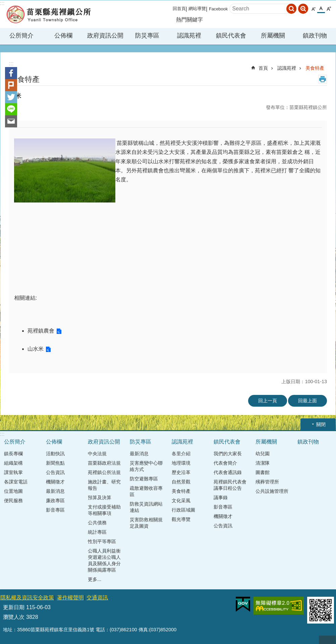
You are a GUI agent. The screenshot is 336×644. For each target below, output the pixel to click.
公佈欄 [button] (63, 36)
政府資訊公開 (104, 442)
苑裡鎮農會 (41, 331)
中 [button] (321, 9)
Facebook (218, 9)
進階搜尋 (303, 9)
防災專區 (141, 442)
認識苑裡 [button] (189, 36)
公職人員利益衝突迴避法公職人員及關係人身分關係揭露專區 (104, 560)
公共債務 (97, 523)
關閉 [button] (321, 424)
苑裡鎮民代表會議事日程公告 (230, 485)
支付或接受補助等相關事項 (104, 510)
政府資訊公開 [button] (105, 36)
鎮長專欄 (13, 454)
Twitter (11, 97)
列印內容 (323, 79)
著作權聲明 (70, 598)
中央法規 (97, 454)
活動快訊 (55, 454)
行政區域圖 (183, 510)
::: (2, 3)
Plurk (11, 85)
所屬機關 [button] (273, 36)
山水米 (36, 349)
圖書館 (263, 472)
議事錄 (221, 497)
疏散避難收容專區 (146, 491)
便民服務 (13, 501)
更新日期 (14, 607)
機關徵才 (55, 482)
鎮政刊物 (315, 36)
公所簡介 (15, 442)
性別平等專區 (102, 541)
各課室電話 (16, 482)
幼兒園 (263, 454)
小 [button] (313, 9)
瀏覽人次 (14, 617)
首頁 (263, 68)
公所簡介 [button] (21, 36)
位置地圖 (13, 491)
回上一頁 (268, 401)
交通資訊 (97, 598)
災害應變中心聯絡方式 (146, 466)
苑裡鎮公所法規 (104, 472)
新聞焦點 (55, 463)
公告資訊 (55, 472)
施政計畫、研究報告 (104, 485)
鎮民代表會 (227, 442)
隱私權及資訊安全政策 (27, 598)
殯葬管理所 (267, 482)
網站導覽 (197, 9)
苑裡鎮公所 (49, 14)
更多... (95, 579)
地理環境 (181, 463)
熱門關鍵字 (189, 20)
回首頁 (179, 9)
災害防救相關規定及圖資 (146, 523)
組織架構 (13, 463)
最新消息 (55, 491)
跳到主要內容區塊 (4, 4)
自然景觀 (181, 482)
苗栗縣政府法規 (104, 463)
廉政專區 (55, 501)
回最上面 (307, 401)
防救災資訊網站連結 (146, 507)
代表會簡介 (225, 463)
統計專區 (97, 532)
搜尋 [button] (291, 9)
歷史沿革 (181, 472)
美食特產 (315, 68)
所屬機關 (266, 442)
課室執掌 (13, 472)
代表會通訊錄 (228, 472)
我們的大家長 (228, 454)
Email (11, 121)
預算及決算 (100, 497)
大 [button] (329, 9)
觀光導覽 (181, 519)
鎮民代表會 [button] (231, 36)
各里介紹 (181, 454)
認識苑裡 (287, 68)
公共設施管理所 (272, 491)
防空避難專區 (144, 479)
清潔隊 (263, 463)
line (11, 109)
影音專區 (55, 510)
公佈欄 (54, 442)
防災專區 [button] (147, 36)
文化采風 (181, 501)
